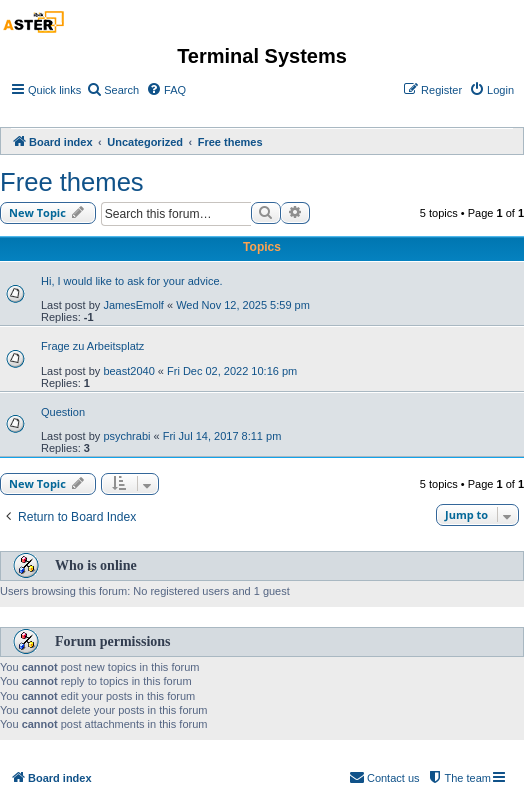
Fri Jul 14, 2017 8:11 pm (222, 436)
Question (63, 412)
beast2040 (128, 371)
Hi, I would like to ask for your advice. (132, 281)
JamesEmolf (133, 305)
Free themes (72, 182)
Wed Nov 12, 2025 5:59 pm (243, 305)
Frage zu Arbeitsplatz (92, 346)
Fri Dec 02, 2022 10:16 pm (232, 371)
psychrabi (126, 436)
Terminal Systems (262, 56)
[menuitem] (112, 90)
